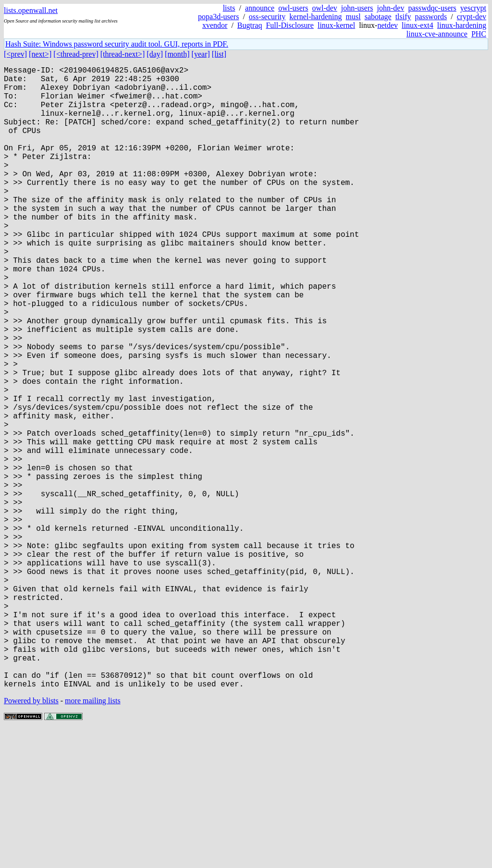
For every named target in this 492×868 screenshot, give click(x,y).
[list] (219, 54)
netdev (387, 25)
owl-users (293, 8)
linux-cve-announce (437, 34)
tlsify (403, 17)
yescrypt (473, 8)
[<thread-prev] (76, 54)
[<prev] (15, 54)
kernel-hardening (315, 17)
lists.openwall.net (31, 10)
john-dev (391, 8)
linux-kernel (336, 25)
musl (353, 17)
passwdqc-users (432, 8)
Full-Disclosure (290, 25)
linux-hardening (462, 25)
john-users (357, 8)
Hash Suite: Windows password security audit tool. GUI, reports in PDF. (117, 44)
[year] (201, 54)
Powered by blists (31, 839)
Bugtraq (250, 25)
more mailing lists (93, 839)
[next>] (40, 54)
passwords (431, 17)
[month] (177, 54)
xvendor (215, 25)
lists (229, 8)
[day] (155, 54)
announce (260, 8)
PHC (479, 34)
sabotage (378, 17)
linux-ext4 (418, 25)
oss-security (267, 17)
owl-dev (324, 8)
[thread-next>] (123, 54)
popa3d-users (218, 17)
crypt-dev (472, 17)
